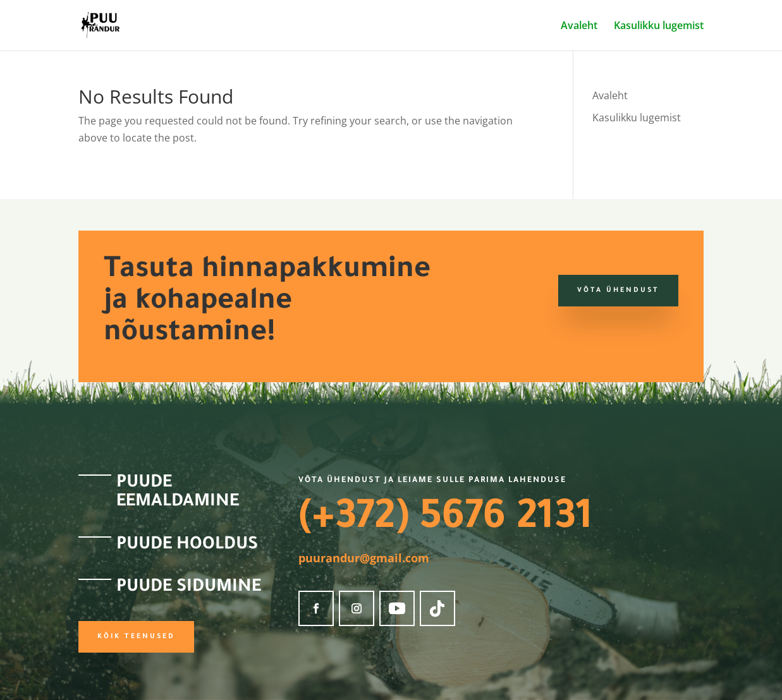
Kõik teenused (136, 637)
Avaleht (579, 27)
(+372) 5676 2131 (445, 521)
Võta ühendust (618, 291)
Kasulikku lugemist (659, 27)
